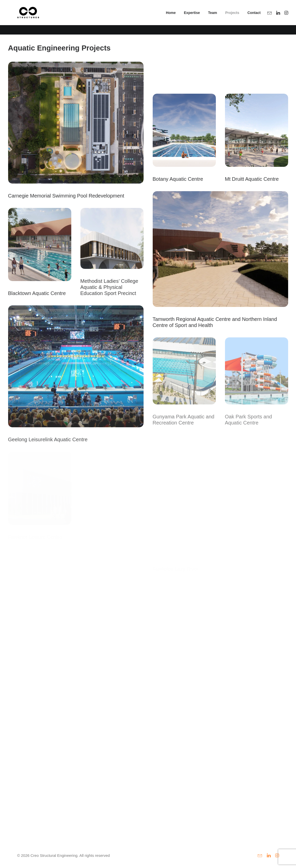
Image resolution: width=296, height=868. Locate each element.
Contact (254, 18)
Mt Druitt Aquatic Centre (252, 179)
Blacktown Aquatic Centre (37, 293)
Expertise (192, 18)
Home (171, 18)
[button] (271, 17)
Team (213, 18)
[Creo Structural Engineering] (24, 17)
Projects (232, 18)
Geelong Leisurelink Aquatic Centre (48, 439)
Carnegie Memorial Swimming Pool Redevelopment (66, 196)
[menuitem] (171, 17)
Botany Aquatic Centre (178, 179)
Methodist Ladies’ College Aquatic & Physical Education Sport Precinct (109, 287)
